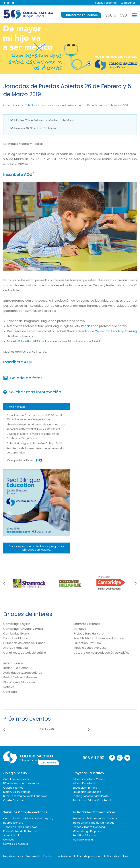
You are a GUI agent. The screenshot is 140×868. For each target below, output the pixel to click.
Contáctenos (67, 757)
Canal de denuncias (16, 779)
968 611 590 (116, 15)
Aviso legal (65, 856)
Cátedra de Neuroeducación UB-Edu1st (101, 652)
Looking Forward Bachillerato (91, 796)
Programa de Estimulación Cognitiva (96, 818)
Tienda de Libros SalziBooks (20, 826)
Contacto (10, 691)
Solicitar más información (32, 392)
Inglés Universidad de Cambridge (94, 822)
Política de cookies (116, 856)
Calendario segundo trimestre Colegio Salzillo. (36, 443)
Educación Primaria (85, 787)
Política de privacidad (88, 856)
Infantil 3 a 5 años (16, 668)
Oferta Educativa (14, 800)
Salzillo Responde (104, 3)
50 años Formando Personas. (22, 783)
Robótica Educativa (85, 835)
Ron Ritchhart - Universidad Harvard (99, 638)
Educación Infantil (84, 783)
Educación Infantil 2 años (89, 779)
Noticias (9, 687)
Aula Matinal (11, 835)
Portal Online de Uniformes (20, 831)
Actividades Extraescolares (23, 672)
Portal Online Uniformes (20, 677)
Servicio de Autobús (16, 843)
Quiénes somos (13, 787)
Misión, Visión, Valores (17, 792)
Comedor (9, 839)
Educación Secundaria (87, 792)
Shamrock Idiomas (87, 623)
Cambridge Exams (16, 633)
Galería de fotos (23, 378)
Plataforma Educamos (81, 15)
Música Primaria (83, 839)
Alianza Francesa (15, 647)
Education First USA (87, 643)
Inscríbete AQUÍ (20, 174)
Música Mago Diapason (87, 831)
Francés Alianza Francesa (89, 826)
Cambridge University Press (23, 628)
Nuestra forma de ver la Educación (25, 796)
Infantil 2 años (13, 663)
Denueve (80, 628)
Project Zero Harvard (89, 633)
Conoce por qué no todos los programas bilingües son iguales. (37, 548)
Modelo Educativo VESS (24, 341)
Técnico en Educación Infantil (92, 800)
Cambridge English (17, 623)
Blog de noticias (13, 856)
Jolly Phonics (83, 326)
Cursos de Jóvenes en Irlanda (24, 643)
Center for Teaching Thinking (116, 331)
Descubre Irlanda (16, 638)
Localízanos (127, 3)
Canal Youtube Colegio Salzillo (25, 652)
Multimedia (33, 856)
